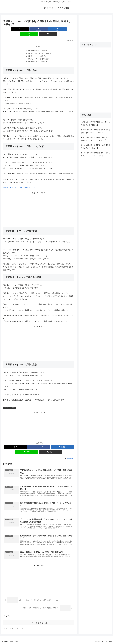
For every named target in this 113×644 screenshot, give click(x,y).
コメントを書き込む (39, 623)
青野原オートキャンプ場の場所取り (39, 54)
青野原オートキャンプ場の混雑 (37, 46)
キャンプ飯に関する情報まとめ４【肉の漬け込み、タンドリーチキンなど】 (95, 139)
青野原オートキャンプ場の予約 (37, 51)
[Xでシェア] (15, 29)
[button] (62, 29)
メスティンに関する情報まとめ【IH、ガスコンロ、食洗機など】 (95, 123)
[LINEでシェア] (50, 29)
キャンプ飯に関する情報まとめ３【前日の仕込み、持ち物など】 (95, 147)
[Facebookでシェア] (27, 29)
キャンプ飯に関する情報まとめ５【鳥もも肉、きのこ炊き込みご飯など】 (95, 131)
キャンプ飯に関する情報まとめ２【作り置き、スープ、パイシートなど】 (95, 154)
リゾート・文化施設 (9, 404)
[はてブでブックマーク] (39, 29)
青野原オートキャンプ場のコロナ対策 (39, 49)
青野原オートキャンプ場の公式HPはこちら (19, 184)
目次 (36, 41)
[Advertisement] (39, 205)
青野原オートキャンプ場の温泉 (37, 57)
